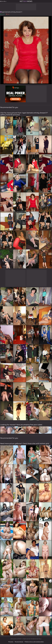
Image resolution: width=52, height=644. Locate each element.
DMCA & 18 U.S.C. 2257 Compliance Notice (34, 642)
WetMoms (26, 1)
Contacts (11, 642)
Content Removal (19, 642)
